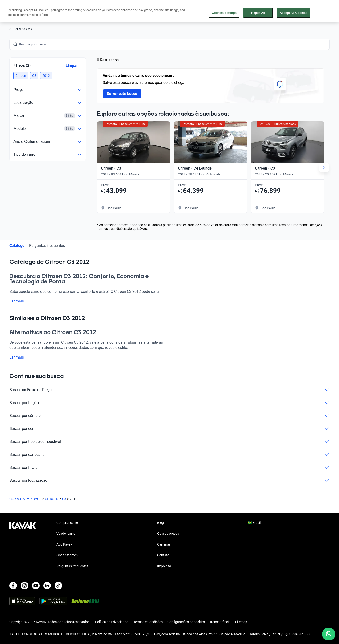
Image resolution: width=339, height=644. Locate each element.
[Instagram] (24, 586)
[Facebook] (13, 586)
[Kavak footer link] (23, 545)
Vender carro (66, 534)
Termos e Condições (148, 622)
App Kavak (64, 544)
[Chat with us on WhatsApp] (329, 634)
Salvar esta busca (122, 94)
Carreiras (164, 544)
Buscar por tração (169, 403)
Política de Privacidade (112, 622)
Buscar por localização (169, 481)
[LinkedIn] (47, 586)
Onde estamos (67, 555)
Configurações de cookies (186, 622)
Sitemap (241, 622)
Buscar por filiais (169, 468)
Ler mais (19, 301)
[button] (21, 76)
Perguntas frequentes (47, 246)
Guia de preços (168, 534)
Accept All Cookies (293, 13)
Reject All (258, 13)
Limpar (72, 66)
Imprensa (164, 566)
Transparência (220, 622)
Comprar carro (67, 523)
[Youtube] (36, 586)
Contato (163, 555)
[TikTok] (58, 586)
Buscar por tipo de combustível (169, 442)
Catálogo (17, 246)
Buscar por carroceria (169, 455)
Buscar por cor (169, 429)
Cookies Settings (224, 13)
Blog (161, 523)
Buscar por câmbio (169, 416)
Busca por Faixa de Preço (169, 390)
